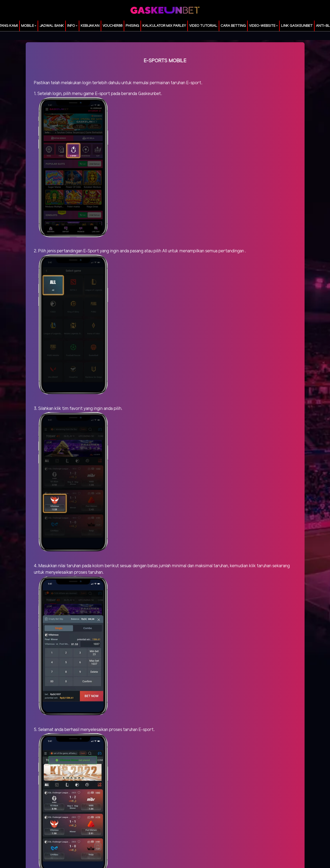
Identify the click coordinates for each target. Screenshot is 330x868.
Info (71, 26)
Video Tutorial (203, 26)
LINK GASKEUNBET (297, 26)
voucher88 (112, 26)
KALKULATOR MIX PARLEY (164, 26)
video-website (262, 26)
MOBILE (27, 26)
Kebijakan (90, 26)
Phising (132, 26)
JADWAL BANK (52, 26)
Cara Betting (233, 26)
